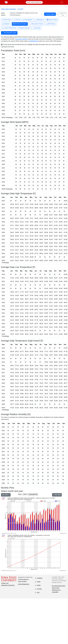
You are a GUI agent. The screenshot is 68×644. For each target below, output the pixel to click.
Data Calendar (24, 28)
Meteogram (40, 20)
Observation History (36, 24)
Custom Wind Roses (9, 28)
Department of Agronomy (8, 585)
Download (36, 28)
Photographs (28, 20)
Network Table (52, 20)
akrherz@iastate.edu (24, 584)
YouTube (38, 589)
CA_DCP (20, 9)
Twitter (38, 582)
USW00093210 (33, 41)
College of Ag (5, 583)
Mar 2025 (57, 495)
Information (6, 20)
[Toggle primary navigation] (62, 2)
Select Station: (3, 14)
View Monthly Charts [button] (9, 33)
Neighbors (6, 24)
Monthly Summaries (20, 24)
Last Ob (17, 20)
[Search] (34, 2)
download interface (22, 39)
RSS (37, 593)
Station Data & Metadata (8, 9)
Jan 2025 (6, 495)
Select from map (63, 14)
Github (38, 585)
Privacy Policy (56, 588)
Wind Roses (51, 24)
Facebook (39, 578)
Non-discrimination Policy (59, 586)
